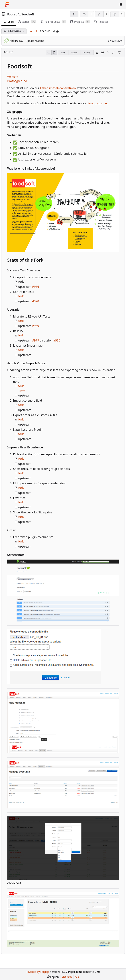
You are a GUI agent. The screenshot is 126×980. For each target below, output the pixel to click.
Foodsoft (14, 14)
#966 (36, 287)
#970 (36, 301)
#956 (57, 340)
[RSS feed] (74, 14)
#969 (36, 326)
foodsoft (28, 14)
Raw (63, 53)
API (77, 977)
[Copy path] (58, 31)
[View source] (49, 52)
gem (22, 390)
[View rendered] (54, 52)
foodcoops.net (98, 103)
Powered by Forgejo (38, 972)
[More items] (122, 22)
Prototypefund (17, 81)
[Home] (7, 5)
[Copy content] (103, 52)
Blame (74, 53)
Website (13, 77)
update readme (35, 41)
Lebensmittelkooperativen (58, 88)
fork (21, 296)
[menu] (53, 977)
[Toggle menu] (121, 5)
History (87, 53)
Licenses (67, 977)
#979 (36, 340)
